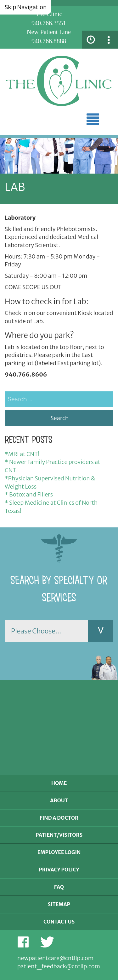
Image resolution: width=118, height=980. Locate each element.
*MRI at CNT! (22, 454)
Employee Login (59, 852)
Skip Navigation (26, 7)
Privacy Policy (59, 870)
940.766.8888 (49, 41)
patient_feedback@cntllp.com (59, 966)
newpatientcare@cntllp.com (55, 958)
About (59, 800)
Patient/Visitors (59, 835)
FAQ (59, 887)
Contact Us (59, 922)
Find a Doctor (59, 818)
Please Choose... (36, 631)
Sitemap (59, 904)
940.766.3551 (49, 23)
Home (59, 783)
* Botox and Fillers (29, 494)
